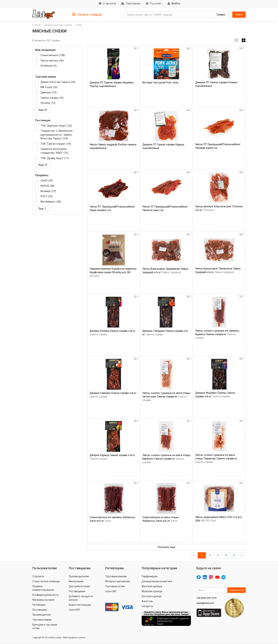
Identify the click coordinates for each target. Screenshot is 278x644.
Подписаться (236, 590)
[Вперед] (242, 555)
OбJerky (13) (48, 103)
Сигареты (147, 606)
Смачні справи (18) (52, 98)
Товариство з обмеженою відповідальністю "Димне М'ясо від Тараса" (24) (57, 135)
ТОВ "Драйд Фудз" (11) (55, 158)
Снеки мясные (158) (53, 55)
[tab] (87, 14)
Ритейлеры (39, 605)
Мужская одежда (152, 591)
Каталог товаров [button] (87, 15)
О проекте (38, 576)
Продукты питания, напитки (58, 25)
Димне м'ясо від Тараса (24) (58, 82)
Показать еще (166, 547)
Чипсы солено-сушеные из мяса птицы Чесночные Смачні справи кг (166, 397)
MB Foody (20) (49, 87)
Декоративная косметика (157, 581)
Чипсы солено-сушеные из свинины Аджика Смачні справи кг (217, 334)
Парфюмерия (150, 576)
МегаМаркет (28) (51, 202)
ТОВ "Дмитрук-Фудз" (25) (56, 126)
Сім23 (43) (47, 181)
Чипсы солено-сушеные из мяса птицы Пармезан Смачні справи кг (216, 459)
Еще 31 (43, 110)
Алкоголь (147, 601)
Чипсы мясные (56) (52, 61)
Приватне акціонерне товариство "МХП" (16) (54, 151)
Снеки (79, 25)
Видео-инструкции (80, 605)
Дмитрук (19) (49, 92)
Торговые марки (42, 620)
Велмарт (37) (48, 191)
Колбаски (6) (49, 66)
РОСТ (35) (47, 196)
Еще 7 (42, 209)
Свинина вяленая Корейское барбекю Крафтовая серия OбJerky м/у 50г (113, 272)
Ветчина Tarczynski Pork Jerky (160, 83)
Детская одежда (152, 596)
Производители (42, 615)
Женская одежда (152, 586)
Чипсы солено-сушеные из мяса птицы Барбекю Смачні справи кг (166, 459)
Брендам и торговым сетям (45, 626)
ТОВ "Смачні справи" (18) (56, 144)
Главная (37, 25)
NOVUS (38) (47, 186)
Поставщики (40, 610)
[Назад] (194, 555)
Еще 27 (43, 165)
